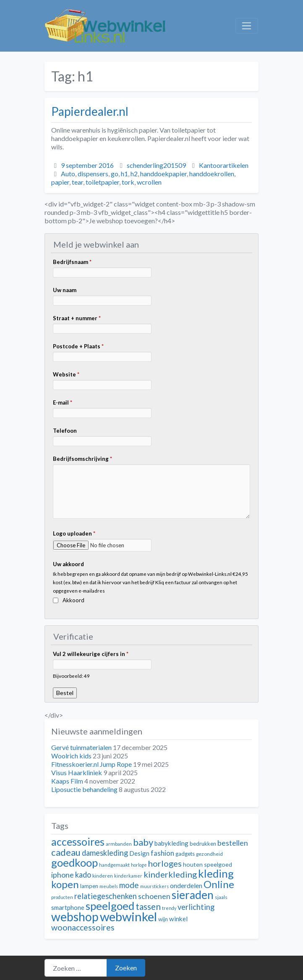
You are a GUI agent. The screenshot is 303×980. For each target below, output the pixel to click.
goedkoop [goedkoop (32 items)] (74, 862)
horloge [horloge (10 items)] (139, 865)
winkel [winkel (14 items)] (178, 919)
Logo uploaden (74, 533)
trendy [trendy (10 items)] (169, 908)
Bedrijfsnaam (72, 262)
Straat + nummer (77, 318)
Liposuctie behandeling (84, 789)
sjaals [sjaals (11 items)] (221, 897)
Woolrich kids (71, 756)
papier (60, 182)
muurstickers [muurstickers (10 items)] (154, 886)
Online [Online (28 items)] (219, 884)
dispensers (93, 174)
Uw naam (65, 290)
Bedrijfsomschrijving (82, 459)
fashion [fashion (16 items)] (162, 853)
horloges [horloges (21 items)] (165, 863)
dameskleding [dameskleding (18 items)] (105, 853)
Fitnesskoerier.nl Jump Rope (91, 764)
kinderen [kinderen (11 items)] (103, 876)
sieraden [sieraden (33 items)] (193, 895)
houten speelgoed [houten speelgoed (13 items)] (208, 864)
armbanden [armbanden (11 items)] (119, 844)
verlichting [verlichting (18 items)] (196, 907)
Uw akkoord (68, 564)
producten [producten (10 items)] (62, 897)
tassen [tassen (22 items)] (148, 906)
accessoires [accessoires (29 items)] (78, 842)
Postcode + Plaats (78, 346)
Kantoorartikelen (224, 165)
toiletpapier (102, 182)
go (115, 174)
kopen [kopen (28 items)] (65, 884)
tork (128, 182)
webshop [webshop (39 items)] (75, 917)
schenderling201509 (156, 165)
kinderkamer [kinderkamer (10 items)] (128, 876)
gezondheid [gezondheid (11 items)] (209, 854)
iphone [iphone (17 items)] (63, 875)
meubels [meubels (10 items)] (109, 886)
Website (66, 374)
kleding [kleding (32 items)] (216, 873)
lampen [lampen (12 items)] (89, 886)
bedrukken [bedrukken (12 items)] (203, 844)
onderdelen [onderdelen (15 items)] (186, 885)
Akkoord (73, 600)
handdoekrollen (212, 174)
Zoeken (126, 968)
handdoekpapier (163, 174)
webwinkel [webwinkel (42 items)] (128, 916)
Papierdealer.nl (90, 111)
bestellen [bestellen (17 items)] (233, 843)
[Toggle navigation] (247, 26)
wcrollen (149, 182)
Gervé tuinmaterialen (81, 747)
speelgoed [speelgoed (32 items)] (110, 906)
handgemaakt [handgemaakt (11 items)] (114, 865)
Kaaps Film (67, 781)
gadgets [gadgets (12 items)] (185, 854)
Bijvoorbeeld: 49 (71, 676)
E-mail (63, 402)
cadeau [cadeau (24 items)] (66, 852)
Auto (68, 174)
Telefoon (65, 431)
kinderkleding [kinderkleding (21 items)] (170, 874)
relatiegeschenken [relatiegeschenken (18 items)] (106, 896)
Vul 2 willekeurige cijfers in (91, 654)
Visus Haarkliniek (77, 772)
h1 (124, 174)
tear (77, 182)
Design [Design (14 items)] (139, 853)
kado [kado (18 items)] (83, 875)
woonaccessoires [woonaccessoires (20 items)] (83, 927)
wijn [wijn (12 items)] (163, 919)
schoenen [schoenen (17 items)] (154, 896)
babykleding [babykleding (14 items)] (171, 843)
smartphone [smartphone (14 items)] (68, 907)
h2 (134, 174)
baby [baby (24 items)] (143, 842)
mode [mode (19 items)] (129, 885)
